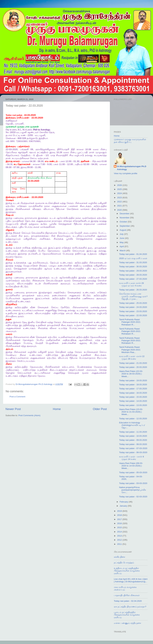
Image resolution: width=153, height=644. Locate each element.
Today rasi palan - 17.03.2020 (133, 389)
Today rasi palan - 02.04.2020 (128, 601)
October (124, 222)
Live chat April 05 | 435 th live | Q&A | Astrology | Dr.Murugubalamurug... (131, 580)
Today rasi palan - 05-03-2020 (133, 472)
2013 (120, 536)
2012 (120, 540)
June (122, 238)
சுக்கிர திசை (119, 557)
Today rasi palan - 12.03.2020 (133, 419)
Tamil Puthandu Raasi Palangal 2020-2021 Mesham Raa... (130, 350)
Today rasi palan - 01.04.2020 (133, 254)
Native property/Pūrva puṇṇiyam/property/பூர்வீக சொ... (133, 490)
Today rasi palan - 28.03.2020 (133, 275)
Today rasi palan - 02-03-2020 (133, 497)
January (124, 506)
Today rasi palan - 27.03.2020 (133, 279)
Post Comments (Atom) (29, 415)
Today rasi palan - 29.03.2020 (133, 271)
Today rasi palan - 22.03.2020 (133, 315)
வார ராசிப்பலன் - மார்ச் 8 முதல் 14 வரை (132, 458)
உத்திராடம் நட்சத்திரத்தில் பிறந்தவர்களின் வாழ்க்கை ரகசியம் (127, 571)
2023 (120, 198)
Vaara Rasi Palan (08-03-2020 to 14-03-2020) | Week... (131, 466)
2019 (120, 511)
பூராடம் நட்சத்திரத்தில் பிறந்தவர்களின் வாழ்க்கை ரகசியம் (127, 615)
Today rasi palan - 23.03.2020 (133, 311)
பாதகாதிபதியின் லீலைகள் (127, 595)
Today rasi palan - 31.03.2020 (133, 262)
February (124, 502)
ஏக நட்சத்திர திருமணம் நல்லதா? (130, 607)
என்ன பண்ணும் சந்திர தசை (127, 623)
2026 (120, 185)
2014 (120, 532)
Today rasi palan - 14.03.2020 (133, 401)
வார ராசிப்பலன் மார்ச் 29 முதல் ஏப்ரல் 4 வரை (131, 284)
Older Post (100, 409)
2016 (120, 523)
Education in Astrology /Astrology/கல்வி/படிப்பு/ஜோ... (132, 425)
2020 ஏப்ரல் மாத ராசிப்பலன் (133, 258)
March (123, 251)
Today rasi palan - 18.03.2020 (133, 385)
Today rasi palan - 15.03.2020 (133, 397)
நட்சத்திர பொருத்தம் (124, 563)
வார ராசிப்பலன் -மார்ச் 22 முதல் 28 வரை (132, 358)
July (122, 234)
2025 (120, 189)
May (122, 242)
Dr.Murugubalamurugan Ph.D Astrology (132, 168)
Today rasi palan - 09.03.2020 (133, 440)
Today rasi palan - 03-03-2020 (133, 483)
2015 (120, 527)
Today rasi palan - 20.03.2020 (133, 367)
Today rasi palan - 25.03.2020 (133, 303)
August (123, 230)
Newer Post (13, 409)
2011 (120, 544)
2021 (120, 206)
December (125, 214)
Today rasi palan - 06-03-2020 (133, 452)
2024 (120, 193)
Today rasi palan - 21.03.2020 (133, 363)
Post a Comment (17, 397)
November (125, 218)
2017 (120, 519)
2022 (120, 202)
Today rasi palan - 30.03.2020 (133, 267)
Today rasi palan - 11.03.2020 (133, 432)
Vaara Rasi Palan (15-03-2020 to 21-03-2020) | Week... (131, 412)
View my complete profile (126, 173)
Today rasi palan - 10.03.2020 (133, 436)
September (125, 226)
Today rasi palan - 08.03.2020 (133, 444)
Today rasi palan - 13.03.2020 (133, 405)
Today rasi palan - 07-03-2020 (133, 448)
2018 (120, 515)
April (122, 246)
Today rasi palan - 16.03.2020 (133, 393)
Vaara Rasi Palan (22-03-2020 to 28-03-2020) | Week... (131, 374)
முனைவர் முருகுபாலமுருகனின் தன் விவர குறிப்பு (130, 141)
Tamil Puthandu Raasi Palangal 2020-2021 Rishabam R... (130, 322)
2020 (120, 210)
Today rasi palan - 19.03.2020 (133, 380)
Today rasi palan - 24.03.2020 (133, 307)
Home (57, 409)
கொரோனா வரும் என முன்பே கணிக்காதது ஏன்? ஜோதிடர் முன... (133, 296)
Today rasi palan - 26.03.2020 (133, 290)
